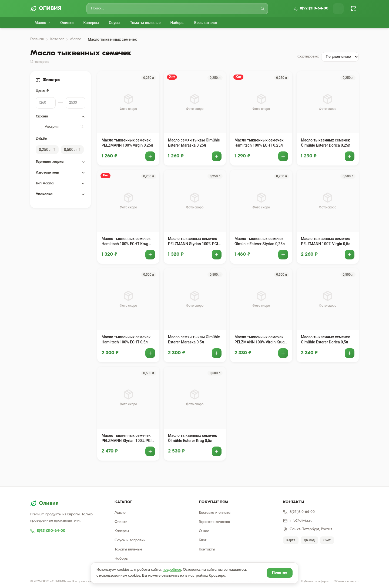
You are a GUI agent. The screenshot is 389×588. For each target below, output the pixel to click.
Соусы (115, 23)
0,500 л (72, 150)
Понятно (280, 573)
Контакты (207, 550)
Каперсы (91, 23)
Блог (203, 540)
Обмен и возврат (346, 582)
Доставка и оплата (215, 513)
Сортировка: (308, 57)
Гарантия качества (214, 522)
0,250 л (47, 150)
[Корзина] (353, 9)
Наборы (177, 23)
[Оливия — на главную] (68, 503)
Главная (37, 39)
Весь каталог (206, 23)
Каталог (57, 39)
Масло (43, 23)
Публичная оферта (315, 582)
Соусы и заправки (130, 540)
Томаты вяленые (145, 23)
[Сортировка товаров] (340, 57)
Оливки (67, 23)
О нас (204, 531)
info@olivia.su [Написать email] (298, 521)
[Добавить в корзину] (150, 156)
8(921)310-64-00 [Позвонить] (299, 512)
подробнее (172, 570)
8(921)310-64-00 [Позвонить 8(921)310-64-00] (48, 531)
